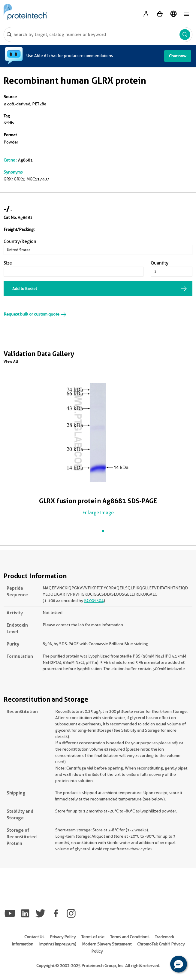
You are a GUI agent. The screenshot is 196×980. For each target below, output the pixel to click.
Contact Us (34, 937)
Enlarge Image (98, 513)
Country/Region (20, 241)
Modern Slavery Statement (107, 944)
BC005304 (94, 600)
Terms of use (93, 937)
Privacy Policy (63, 937)
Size (8, 263)
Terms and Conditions (130, 937)
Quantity (160, 263)
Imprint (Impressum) (58, 944)
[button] (179, 964)
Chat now (178, 56)
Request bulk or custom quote (35, 314)
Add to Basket (25, 289)
